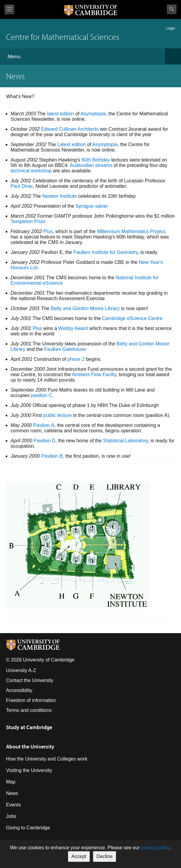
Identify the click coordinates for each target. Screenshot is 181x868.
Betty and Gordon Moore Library (85, 308)
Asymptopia (93, 114)
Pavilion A (44, 425)
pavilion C (42, 395)
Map (11, 782)
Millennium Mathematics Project (131, 231)
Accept (79, 856)
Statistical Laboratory (125, 441)
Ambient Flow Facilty (94, 375)
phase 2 (76, 359)
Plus (48, 231)
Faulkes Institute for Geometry (105, 252)
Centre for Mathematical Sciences (63, 37)
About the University (30, 746)
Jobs (11, 816)
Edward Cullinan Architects (70, 129)
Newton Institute (60, 196)
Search (172, 9)
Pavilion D (45, 441)
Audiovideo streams (91, 165)
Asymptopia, (106, 144)
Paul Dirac (22, 186)
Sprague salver (92, 206)
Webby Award (73, 328)
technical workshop (31, 171)
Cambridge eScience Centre (132, 318)
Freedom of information (31, 700)
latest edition (61, 114)
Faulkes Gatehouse (65, 349)
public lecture (58, 415)
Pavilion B (52, 456)
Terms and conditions (29, 710)
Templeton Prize (28, 221)
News (12, 793)
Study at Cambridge (29, 727)
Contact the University (30, 680)
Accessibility (19, 690)
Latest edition (71, 144)
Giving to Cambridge (28, 828)
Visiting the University (29, 770)
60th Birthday (96, 160)
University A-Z (21, 670)
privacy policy (156, 848)
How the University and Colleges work (47, 759)
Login (171, 28)
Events (13, 805)
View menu (9, 10)
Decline (105, 856)
